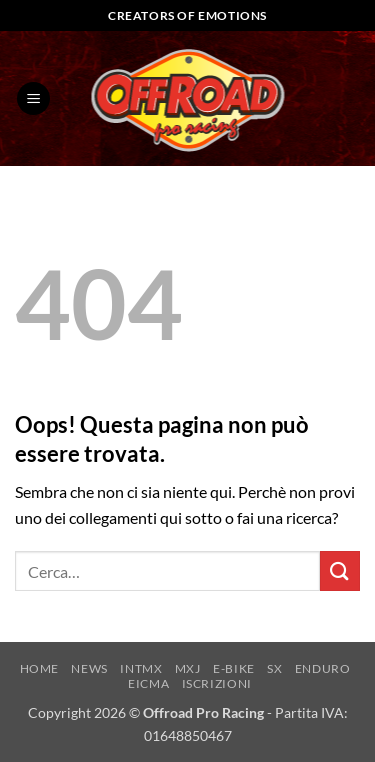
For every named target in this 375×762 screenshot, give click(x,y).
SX (274, 668)
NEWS (89, 668)
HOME (39, 668)
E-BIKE (234, 668)
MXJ (188, 668)
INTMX (141, 668)
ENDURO (323, 668)
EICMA (148, 683)
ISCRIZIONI (217, 683)
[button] (33, 98)
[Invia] (340, 570)
